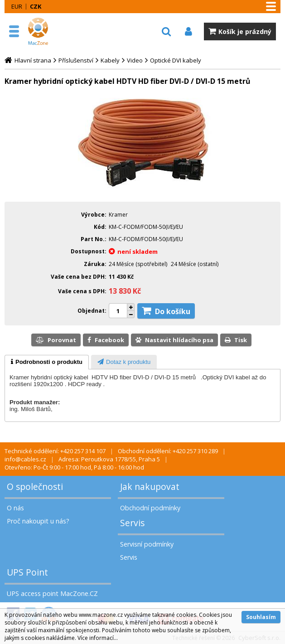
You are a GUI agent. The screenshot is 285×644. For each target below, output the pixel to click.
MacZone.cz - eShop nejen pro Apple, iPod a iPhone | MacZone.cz (48, 31)
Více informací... (98, 638)
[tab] (47, 362)
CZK (36, 6)
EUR (17, 6)
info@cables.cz (25, 459)
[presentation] (47, 362)
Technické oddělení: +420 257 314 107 (55, 451)
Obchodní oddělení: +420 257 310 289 (168, 451)
